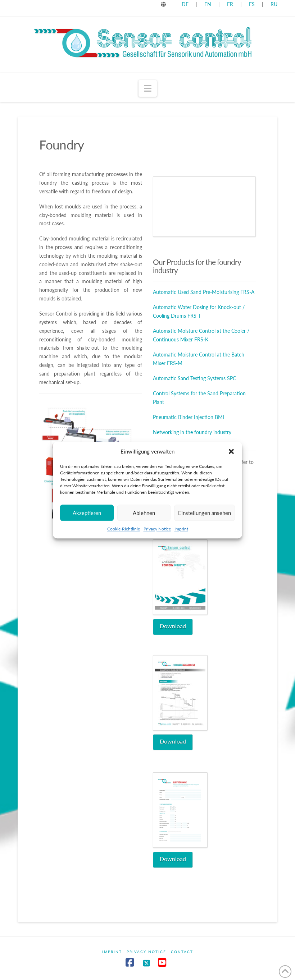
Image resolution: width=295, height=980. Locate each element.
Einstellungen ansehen (205, 513)
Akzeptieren (87, 513)
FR (230, 4)
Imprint (181, 529)
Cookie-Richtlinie (124, 529)
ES (253, 4)
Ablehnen (144, 513)
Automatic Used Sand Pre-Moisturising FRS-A (204, 292)
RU (274, 4)
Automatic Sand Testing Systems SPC (194, 378)
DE (185, 4)
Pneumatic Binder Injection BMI (189, 417)
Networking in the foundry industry (192, 432)
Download (173, 626)
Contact (182, 952)
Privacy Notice (157, 529)
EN (208, 4)
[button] (231, 452)
